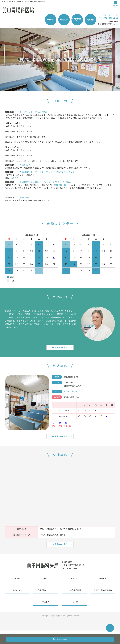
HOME (17, 592)
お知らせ (46, 592)
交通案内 (90, 20)
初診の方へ (17, 604)
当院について (25, 165)
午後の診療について (28, 197)
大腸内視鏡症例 (74, 604)
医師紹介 (51, 20)
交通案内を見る (60, 557)
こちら (16, 178)
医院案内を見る (60, 445)
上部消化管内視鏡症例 (103, 604)
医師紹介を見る (60, 351)
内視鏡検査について (77, 20)
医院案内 (64, 20)
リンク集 (74, 616)
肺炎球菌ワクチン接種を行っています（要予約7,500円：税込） (46, 182)
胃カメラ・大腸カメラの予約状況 (33, 112)
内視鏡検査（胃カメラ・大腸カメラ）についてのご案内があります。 (48, 172)
